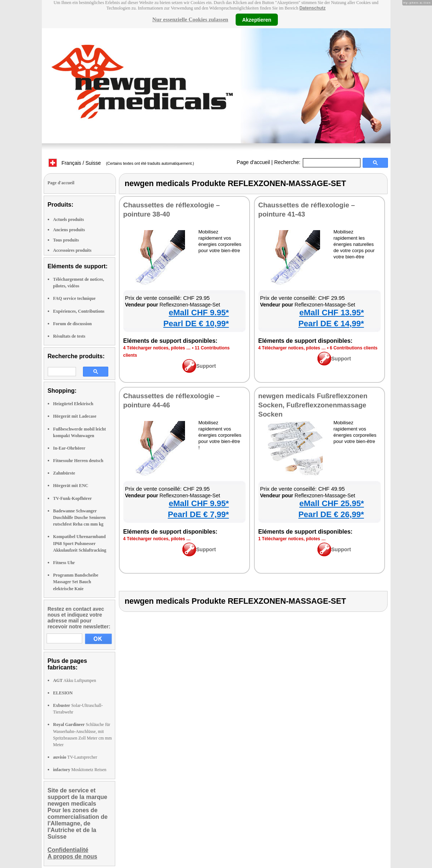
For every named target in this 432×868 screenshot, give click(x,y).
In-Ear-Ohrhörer (69, 448)
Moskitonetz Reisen (80, 770)
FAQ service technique (75, 298)
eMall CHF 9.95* (199, 313)
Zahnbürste (64, 473)
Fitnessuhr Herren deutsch (78, 461)
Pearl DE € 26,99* (331, 514)
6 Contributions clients (353, 348)
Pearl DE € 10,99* (196, 324)
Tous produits (66, 240)
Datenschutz (313, 8)
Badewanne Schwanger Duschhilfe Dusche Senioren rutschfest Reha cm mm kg (79, 517)
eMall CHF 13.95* (331, 313)
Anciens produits (69, 230)
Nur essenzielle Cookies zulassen (190, 19)
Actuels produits (69, 219)
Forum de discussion (72, 324)
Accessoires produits (72, 250)
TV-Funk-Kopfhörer (73, 498)
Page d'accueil (253, 162)
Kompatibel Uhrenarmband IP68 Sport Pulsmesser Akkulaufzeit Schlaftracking (80, 543)
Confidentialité (68, 850)
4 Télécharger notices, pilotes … (157, 348)
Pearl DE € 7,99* (198, 514)
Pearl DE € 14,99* (331, 324)
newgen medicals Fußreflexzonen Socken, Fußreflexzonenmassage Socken (313, 405)
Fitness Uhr (64, 563)
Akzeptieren (257, 19)
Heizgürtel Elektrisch (73, 404)
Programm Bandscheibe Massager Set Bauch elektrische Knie (76, 582)
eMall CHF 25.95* (331, 503)
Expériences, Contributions (79, 311)
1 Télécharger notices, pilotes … (292, 539)
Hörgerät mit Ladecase (75, 416)
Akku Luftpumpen (75, 680)
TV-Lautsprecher (75, 757)
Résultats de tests (69, 336)
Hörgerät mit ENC (71, 486)
